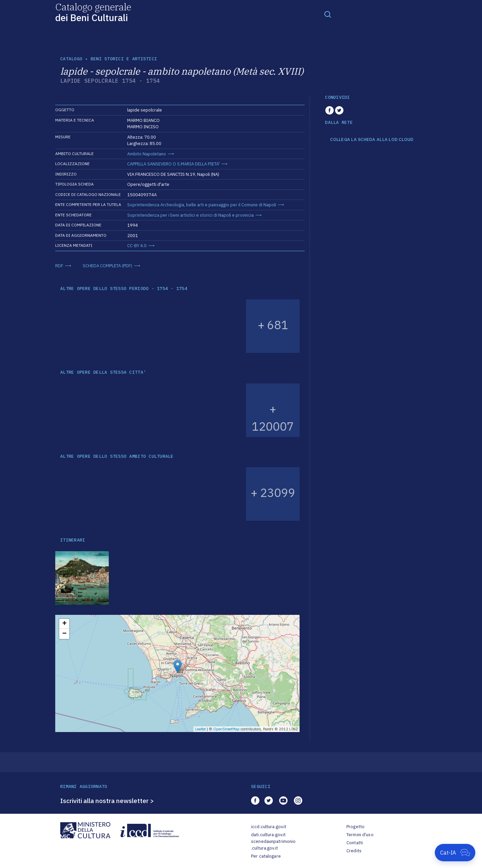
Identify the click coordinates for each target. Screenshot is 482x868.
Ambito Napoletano (147, 154)
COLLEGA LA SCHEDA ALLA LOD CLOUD (372, 140)
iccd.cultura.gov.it (269, 827)
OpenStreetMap (226, 729)
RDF (59, 266)
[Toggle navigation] (328, 14)
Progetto (355, 827)
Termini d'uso (360, 835)
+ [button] (64, 624)
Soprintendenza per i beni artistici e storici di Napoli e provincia (190, 215)
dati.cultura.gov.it (268, 835)
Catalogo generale (93, 12)
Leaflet (200, 729)
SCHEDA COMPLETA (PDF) (107, 266)
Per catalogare (266, 856)
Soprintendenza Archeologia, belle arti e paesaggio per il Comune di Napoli (202, 205)
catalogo (71, 59)
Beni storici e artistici (124, 59)
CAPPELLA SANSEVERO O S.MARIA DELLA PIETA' (173, 164)
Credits (354, 851)
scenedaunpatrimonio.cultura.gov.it (273, 845)
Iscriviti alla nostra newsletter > (107, 801)
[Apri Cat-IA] (455, 853)
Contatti (355, 843)
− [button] (64, 634)
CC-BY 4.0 (137, 246)
